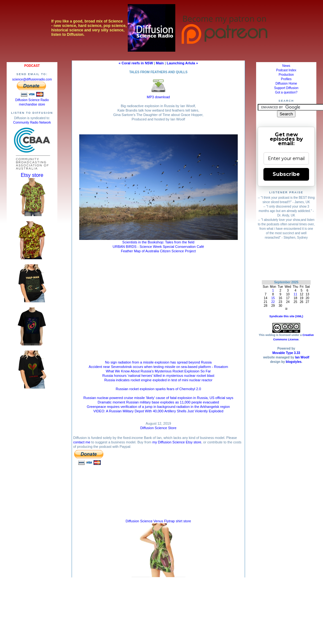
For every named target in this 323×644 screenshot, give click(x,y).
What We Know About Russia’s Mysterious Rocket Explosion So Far (158, 371)
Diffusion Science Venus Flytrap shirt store (158, 521)
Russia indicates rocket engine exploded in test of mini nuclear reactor (158, 380)
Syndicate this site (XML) (286, 316)
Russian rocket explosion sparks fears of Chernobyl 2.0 (158, 389)
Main (160, 63)
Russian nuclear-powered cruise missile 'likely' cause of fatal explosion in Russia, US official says (158, 398)
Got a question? (286, 92)
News (286, 66)
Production (286, 75)
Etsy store (32, 175)
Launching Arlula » (182, 63)
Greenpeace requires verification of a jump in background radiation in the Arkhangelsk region (158, 407)
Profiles (286, 79)
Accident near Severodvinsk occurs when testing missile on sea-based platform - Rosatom (158, 367)
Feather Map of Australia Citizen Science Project (158, 251)
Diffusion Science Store (158, 428)
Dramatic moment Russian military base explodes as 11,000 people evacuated (158, 402)
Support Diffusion (286, 88)
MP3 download (158, 95)
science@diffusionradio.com (32, 79)
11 (295, 294)
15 (273, 298)
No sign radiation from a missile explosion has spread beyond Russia (158, 362)
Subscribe (286, 174)
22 (273, 302)
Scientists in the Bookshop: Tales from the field (158, 242)
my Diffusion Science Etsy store (177, 442)
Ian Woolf (302, 357)
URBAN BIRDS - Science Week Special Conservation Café (158, 247)
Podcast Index (286, 70)
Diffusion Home (286, 84)
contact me (82, 442)
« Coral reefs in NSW (136, 63)
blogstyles (294, 362)
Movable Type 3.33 (286, 353)
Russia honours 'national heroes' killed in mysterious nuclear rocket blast (158, 376)
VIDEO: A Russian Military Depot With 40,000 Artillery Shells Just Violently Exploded (158, 411)
